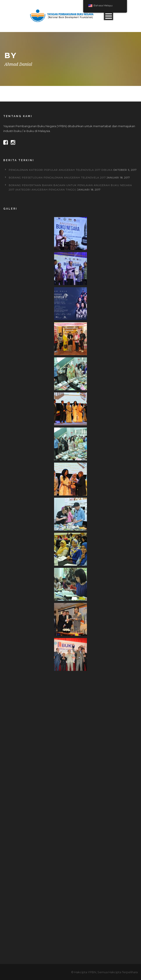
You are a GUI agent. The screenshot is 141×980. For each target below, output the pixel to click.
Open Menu (108, 16)
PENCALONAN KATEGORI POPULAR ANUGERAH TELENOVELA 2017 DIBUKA (61, 170)
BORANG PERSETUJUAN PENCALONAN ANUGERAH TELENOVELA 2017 (57, 178)
